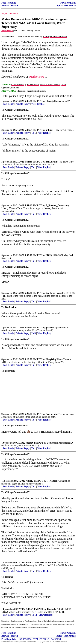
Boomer (52, 563)
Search (14, 6)
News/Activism (68, 3)
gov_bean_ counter (55, 293)
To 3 (33, 333)
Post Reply (8, 104)
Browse (5, 6)
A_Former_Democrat (57, 205)
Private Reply (23, 104)
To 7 (33, 420)
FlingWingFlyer (54, 359)
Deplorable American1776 (60, 443)
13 (3, 609)
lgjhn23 (49, 130)
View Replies (38, 104)
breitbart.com (36, 77)
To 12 (34, 615)
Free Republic (9, 3)
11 (3, 481)
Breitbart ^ (7, 30)
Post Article (70, 6)
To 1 (33, 133)
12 (3, 563)
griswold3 (51, 328)
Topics (59, 6)
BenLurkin (51, 162)
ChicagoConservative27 (58, 101)
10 (3, 443)
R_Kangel (52, 481)
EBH (48, 255)
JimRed (51, 609)
